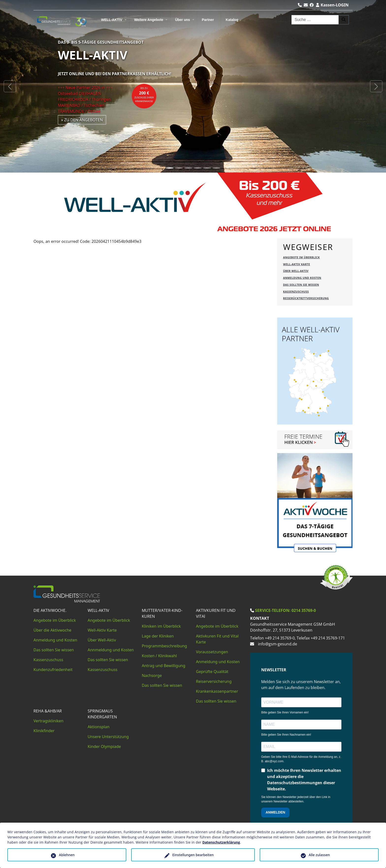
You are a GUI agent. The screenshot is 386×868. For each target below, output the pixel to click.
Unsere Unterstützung (108, 737)
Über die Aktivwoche (52, 630)
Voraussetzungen (212, 652)
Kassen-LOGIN (332, 5)
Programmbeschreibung (164, 646)
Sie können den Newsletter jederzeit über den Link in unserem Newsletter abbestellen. (296, 799)
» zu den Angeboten (82, 120)
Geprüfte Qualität (212, 672)
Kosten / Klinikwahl (159, 656)
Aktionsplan (99, 727)
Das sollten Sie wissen (54, 650)
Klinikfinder (44, 731)
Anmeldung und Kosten (55, 640)
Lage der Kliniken (158, 636)
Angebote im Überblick (55, 620)
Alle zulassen (319, 855)
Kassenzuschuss (48, 660)
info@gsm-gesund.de (278, 644)
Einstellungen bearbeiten (193, 855)
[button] (10, 86)
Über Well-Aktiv (102, 640)
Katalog (232, 20)
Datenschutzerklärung (221, 842)
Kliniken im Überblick (161, 626)
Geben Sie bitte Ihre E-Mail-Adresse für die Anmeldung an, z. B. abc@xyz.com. (301, 759)
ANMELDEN (275, 812)
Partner (208, 20)
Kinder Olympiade (104, 746)
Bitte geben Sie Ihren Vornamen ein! (285, 712)
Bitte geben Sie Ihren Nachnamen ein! (286, 735)
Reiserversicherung (214, 681)
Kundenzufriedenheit (53, 670)
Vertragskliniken (48, 721)
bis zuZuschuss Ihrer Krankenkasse (144, 95)
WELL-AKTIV (112, 20)
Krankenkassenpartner (217, 691)
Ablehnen (67, 855)
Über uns (183, 20)
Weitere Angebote (149, 20)
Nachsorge (152, 675)
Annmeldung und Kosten (111, 650)
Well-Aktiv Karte (102, 630)
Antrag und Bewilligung (164, 666)
